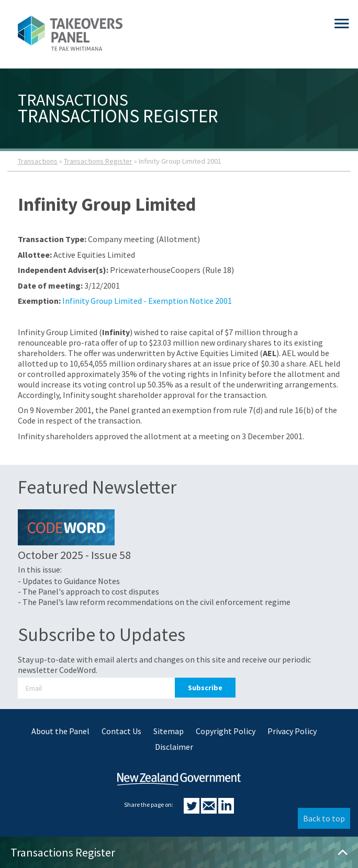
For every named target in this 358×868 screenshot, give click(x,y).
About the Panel (60, 731)
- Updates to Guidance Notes (69, 581)
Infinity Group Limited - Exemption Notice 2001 (147, 301)
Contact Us (121, 731)
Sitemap (169, 731)
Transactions (38, 161)
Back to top (324, 818)
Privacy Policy (292, 731)
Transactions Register (98, 161)
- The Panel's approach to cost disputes (88, 591)
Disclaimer (174, 747)
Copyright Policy (226, 731)
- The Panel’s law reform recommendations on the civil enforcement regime (154, 602)
